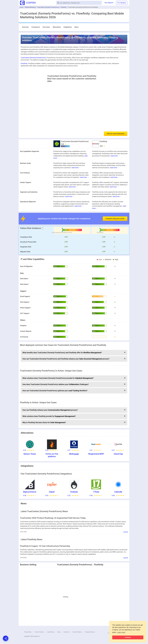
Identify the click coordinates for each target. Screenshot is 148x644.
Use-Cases (46, 27)
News (76, 27)
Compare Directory (90, 632)
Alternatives (57, 27)
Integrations (68, 27)
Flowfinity (64, 7)
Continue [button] (128, 637)
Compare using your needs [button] (115, 219)
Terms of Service (39, 632)
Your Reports (109, 3)
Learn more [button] (121, 632)
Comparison (36, 27)
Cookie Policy (51, 632)
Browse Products (77, 632)
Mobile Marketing (30, 7)
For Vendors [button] (122, 3)
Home (21, 7)
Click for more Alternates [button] (116, 134)
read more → (115, 156)
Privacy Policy (28, 632)
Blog (59, 632)
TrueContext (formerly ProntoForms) (48, 7)
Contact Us (66, 632)
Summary (25, 27)
